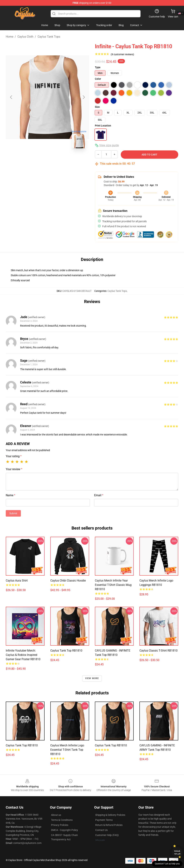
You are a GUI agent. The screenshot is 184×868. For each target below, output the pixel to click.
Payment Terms (104, 820)
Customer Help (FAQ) (107, 835)
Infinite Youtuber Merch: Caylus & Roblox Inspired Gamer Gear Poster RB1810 (23, 655)
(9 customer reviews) (122, 54)
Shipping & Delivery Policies (110, 815)
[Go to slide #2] (57, 159)
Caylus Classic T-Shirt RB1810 (158, 651)
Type (98, 67)
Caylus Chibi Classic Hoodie (68, 581)
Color (98, 79)
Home (10, 37)
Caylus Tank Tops (49, 37)
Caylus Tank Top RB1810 (66, 651)
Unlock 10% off (177, 852)
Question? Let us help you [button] (167, 864)
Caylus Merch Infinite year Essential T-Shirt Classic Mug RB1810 (113, 585)
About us (56, 815)
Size (97, 107)
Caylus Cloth (25, 37)
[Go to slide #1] (38, 159)
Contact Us (101, 830)
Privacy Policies (60, 825)
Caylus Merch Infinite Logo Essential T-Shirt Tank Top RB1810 (67, 750)
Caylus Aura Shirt (17, 581)
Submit (13, 513)
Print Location (103, 126)
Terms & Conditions (62, 820)
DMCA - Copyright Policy (65, 830)
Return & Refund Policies (109, 825)
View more (92, 678)
